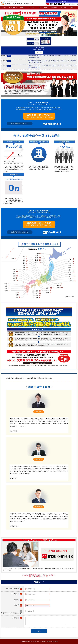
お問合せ (72, 8)
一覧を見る (39, 52)
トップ (4, 8)
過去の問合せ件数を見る (45, 44)
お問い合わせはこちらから (62, 1)
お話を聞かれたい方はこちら (20, 124)
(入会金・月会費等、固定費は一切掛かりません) (39, 116)
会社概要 (64, 8)
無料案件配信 (13, 8)
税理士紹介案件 (43, 8)
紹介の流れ (32, 8)
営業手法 (23, 8)
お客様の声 (54, 8)
